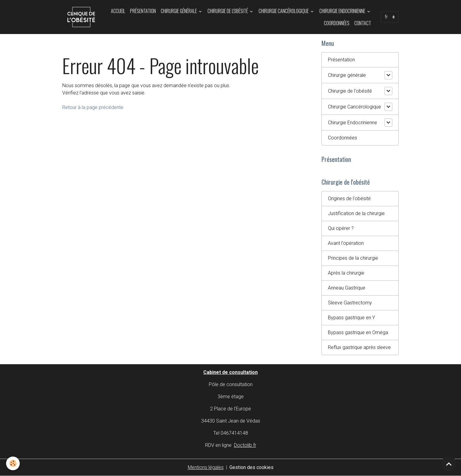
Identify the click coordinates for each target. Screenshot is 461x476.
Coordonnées (337, 23)
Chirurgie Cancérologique (284, 11)
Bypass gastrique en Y (351, 318)
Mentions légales (206, 467)
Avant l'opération (346, 243)
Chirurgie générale (179, 11)
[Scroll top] (449, 464)
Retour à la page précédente (93, 107)
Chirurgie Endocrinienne (343, 11)
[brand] (81, 17)
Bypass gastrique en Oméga (358, 332)
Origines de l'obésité (349, 199)
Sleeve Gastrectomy (350, 303)
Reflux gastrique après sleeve (359, 347)
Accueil (118, 11)
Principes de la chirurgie (353, 258)
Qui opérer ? (341, 228)
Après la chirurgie (346, 273)
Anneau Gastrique (347, 288)
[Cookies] (13, 463)
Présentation (143, 11)
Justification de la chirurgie (356, 213)
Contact (363, 23)
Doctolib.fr (245, 445)
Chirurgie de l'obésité (228, 11)
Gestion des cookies (251, 467)
